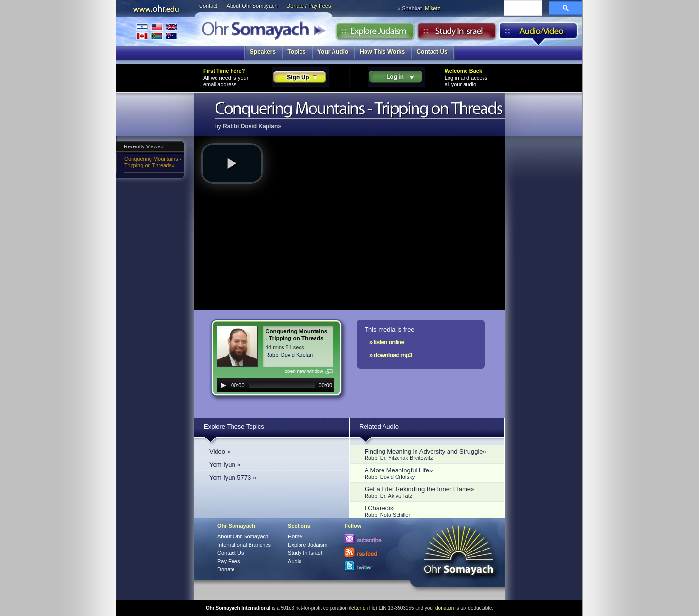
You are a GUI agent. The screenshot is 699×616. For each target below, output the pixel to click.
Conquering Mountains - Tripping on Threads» (153, 162)
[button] (232, 163)
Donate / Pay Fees (308, 6)
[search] (522, 9)
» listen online (387, 342)
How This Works (382, 52)
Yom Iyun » (225, 464)
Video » (220, 451)
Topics (297, 52)
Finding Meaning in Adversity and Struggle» (430, 454)
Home (295, 536)
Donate (226, 569)
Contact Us (432, 52)
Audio (539, 33)
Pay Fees (229, 561)
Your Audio (333, 52)
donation (445, 608)
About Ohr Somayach (252, 6)
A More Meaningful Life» (430, 473)
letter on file (363, 608)
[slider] (282, 385)
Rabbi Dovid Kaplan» (252, 126)
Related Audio (379, 427)
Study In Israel (305, 553)
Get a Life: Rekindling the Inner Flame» (430, 492)
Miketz (433, 8)
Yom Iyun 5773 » (233, 478)
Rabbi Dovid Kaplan (289, 355)
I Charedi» (430, 511)
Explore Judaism (375, 33)
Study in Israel (457, 33)
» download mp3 (391, 355)
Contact (208, 6)
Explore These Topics (234, 427)
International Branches (157, 31)
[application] (275, 385)
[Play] (223, 385)
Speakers (263, 52)
